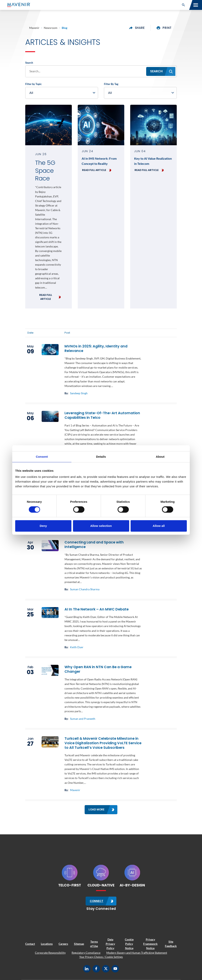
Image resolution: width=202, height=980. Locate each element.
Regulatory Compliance (86, 953)
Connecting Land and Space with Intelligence (94, 545)
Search (29, 63)
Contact (30, 944)
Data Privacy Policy (110, 944)
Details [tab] (101, 457)
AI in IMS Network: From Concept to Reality (99, 161)
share (137, 28)
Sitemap (79, 944)
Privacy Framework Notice (150, 944)
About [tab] (160, 457)
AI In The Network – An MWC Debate (97, 609)
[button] (183, 5)
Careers (63, 944)
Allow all (159, 526)
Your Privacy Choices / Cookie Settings (101, 957)
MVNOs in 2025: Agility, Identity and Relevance (96, 349)
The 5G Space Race (45, 171)
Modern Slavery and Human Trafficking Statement (137, 953)
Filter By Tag (111, 84)
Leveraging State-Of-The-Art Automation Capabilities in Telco (102, 416)
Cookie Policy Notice (129, 944)
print (164, 28)
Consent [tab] (42, 457)
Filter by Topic (33, 84)
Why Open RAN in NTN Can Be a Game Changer (98, 670)
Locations (47, 944)
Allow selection (101, 526)
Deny (43, 526)
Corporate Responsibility (50, 953)
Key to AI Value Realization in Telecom (153, 161)
